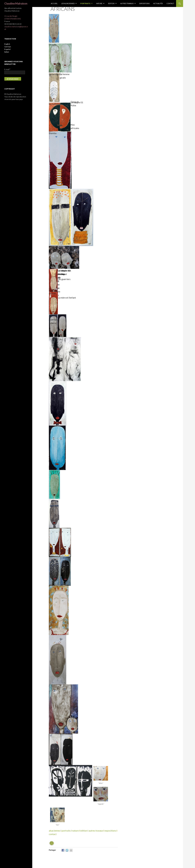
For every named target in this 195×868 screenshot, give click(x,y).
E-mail (7, 69)
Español (7, 49)
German (8, 47)
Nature (99, 3)
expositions (110, 831)
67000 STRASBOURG (13, 19)
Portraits (85, 3)
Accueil (54, 3)
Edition (111, 3)
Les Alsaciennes (68, 3)
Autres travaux (127, 3)
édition (84, 831)
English (7, 44)
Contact (170, 3)
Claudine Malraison (16, 3)
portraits (66, 831)
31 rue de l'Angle (11, 16)
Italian (7, 52)
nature (75, 831)
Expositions (144, 3)
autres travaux (96, 831)
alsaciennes (54, 831)
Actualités (158, 3)
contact (53, 834)
